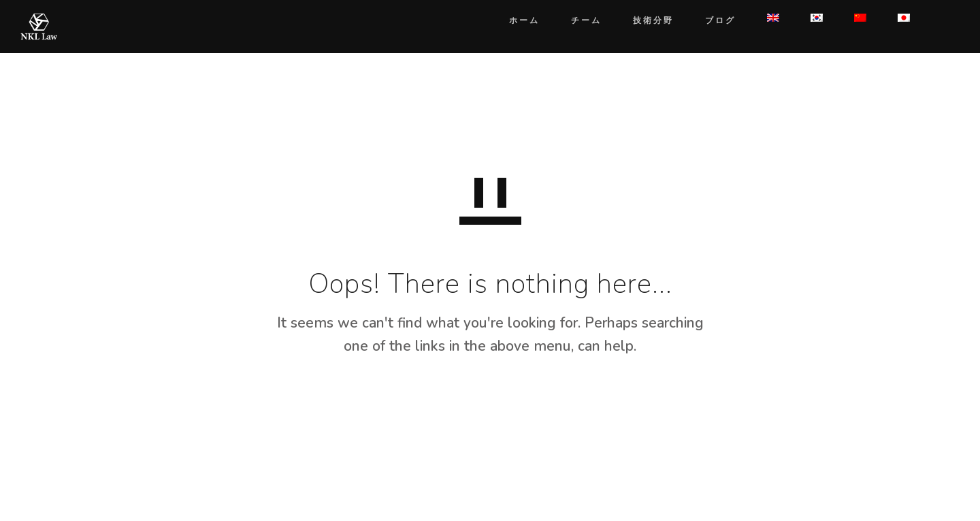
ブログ (707, 20)
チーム (573, 20)
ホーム (511, 20)
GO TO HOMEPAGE (490, 411)
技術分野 (640, 20)
